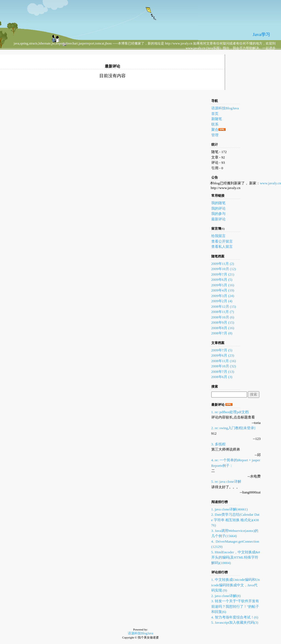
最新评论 (218, 219)
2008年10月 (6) (223, 317)
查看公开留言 (222, 241)
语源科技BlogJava (225, 108)
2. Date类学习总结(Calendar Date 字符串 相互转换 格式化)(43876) (235, 520)
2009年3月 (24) (223, 296)
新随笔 (217, 119)
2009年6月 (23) (223, 355)
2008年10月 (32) (224, 366)
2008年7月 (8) (222, 333)
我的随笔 (218, 203)
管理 (215, 135)
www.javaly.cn (270, 183)
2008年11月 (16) (224, 361)
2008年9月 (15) (223, 322)
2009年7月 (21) (223, 274)
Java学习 (261, 34)
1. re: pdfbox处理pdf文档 (230, 412)
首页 (215, 114)
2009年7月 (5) (222, 350)
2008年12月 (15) (224, 306)
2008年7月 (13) (223, 372)
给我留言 (218, 236)
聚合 (215, 130)
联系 (215, 124)
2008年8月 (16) (223, 328)
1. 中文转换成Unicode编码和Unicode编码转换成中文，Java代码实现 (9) (236, 585)
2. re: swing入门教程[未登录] (233, 428)
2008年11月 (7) (223, 312)
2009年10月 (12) (224, 269)
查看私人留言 (222, 247)
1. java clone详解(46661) (230, 509)
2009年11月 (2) (223, 264)
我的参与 (218, 214)
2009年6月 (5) (222, 280)
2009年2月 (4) (222, 301)
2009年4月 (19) (223, 290)
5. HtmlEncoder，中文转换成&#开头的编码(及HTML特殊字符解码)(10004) (236, 557)
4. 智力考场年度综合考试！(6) (235, 617)
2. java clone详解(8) (226, 596)
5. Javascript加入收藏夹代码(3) (235, 622)
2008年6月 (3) (222, 377)
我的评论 (218, 208)
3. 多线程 (218, 444)
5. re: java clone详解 (226, 481)
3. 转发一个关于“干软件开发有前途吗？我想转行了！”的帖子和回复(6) (235, 606)
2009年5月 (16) (223, 285)
